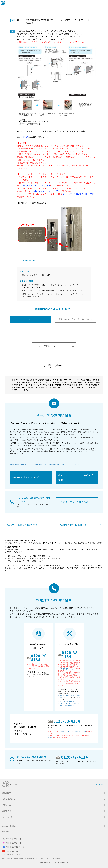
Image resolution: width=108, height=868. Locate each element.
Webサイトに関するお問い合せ (22, 525)
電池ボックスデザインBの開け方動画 (36, 275)
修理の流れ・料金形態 (18, 464)
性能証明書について (80, 731)
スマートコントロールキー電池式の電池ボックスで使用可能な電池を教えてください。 (55, 291)
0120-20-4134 (40, 658)
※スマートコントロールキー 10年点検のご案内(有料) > (69, 704)
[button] (54, 21)
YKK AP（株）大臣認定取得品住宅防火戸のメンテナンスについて (57, 464)
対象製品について (66, 731)
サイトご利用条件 (7, 859)
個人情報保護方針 (30, 859)
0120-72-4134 (74, 757)
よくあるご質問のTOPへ (46, 346)
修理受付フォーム (67, 669)
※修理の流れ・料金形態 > (67, 701)
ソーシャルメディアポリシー (45, 859)
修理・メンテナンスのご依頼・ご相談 (76, 477)
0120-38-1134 (70, 654)
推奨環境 (58, 859)
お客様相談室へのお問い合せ (27, 477)
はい (30, 319)
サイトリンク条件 (18, 859)
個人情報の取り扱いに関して (73, 525)
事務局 (50, 737)
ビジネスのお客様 (98, 784)
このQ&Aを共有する (28, 260)
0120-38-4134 (67, 721)
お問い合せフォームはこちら (73, 502)
